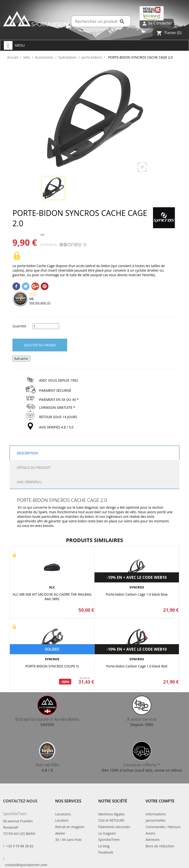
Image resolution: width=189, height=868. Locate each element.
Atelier (60, 833)
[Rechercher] (101, 21)
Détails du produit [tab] (34, 468)
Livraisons (63, 814)
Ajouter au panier (40, 345)
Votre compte (160, 801)
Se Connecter (157, 23)
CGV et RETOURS (111, 820)
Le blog (104, 846)
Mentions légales (112, 814)
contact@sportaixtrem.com (26, 865)
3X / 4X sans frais (68, 840)
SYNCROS (137, 587)
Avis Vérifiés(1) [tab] (29, 482)
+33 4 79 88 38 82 (20, 846)
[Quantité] (46, 326)
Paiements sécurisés (114, 827)
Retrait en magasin (70, 827)
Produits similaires (94, 540)
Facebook (106, 852)
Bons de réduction (160, 846)
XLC (52, 587)
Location (62, 820)
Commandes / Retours (163, 827)
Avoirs (150, 833)
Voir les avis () (40, 303)
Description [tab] (27, 453)
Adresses (153, 840)
